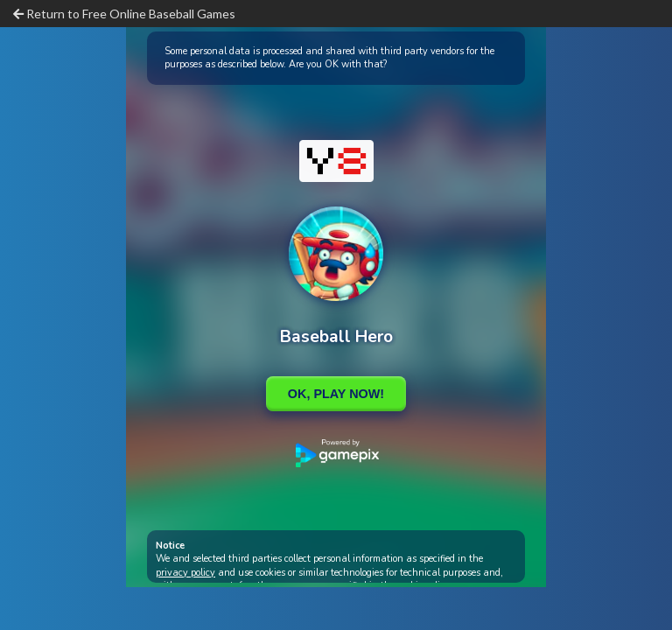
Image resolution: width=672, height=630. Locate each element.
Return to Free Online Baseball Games (124, 14)
